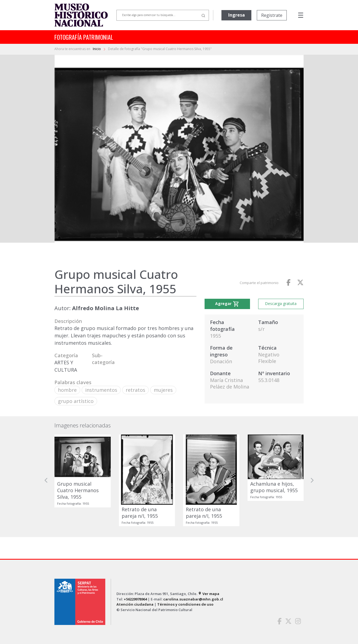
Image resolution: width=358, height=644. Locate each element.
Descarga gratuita (281, 303)
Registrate (272, 15)
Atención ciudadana (135, 604)
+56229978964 (135, 599)
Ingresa (237, 15)
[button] (46, 480)
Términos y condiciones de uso (185, 604)
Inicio (97, 49)
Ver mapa (209, 594)
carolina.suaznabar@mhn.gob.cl (193, 599)
